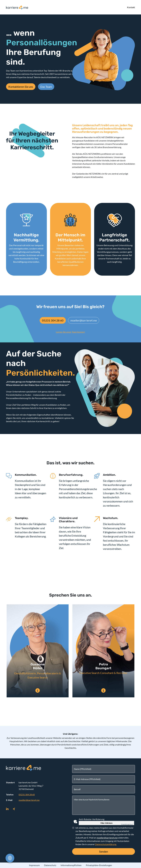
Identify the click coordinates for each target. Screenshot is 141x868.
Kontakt (131, 7)
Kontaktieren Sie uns (21, 87)
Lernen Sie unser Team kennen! (70, 332)
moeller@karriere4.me (84, 320)
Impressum (34, 865)
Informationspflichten (71, 865)
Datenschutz (50, 865)
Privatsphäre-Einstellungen (99, 865)
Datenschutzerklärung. (106, 844)
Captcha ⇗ (127, 824)
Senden (104, 851)
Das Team (46, 87)
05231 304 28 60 (53, 320)
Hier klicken (107, 823)
